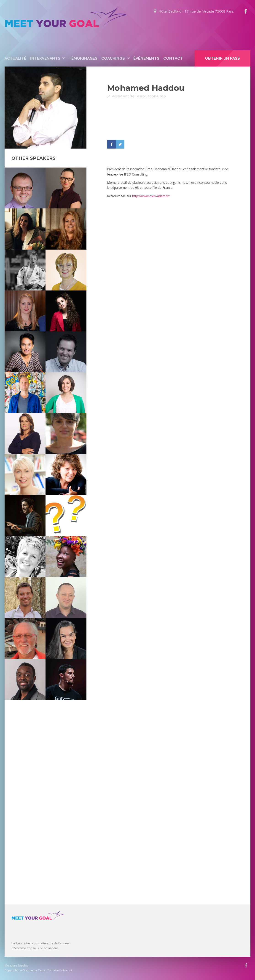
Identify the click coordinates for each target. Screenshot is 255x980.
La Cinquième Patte (32, 970)
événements (146, 58)
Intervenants (45, 58)
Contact (173, 58)
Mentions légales (16, 965)
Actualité (15, 58)
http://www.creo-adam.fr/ (151, 196)
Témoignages (83, 58)
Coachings (113, 58)
